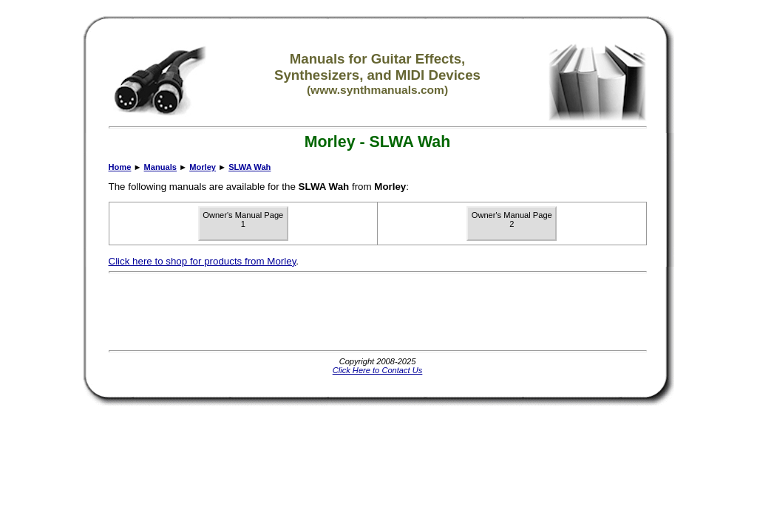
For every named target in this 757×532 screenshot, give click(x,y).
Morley (203, 167)
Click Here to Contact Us (378, 370)
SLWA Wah (249, 167)
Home (120, 167)
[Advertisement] (378, 312)
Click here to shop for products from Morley (203, 261)
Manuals (160, 167)
